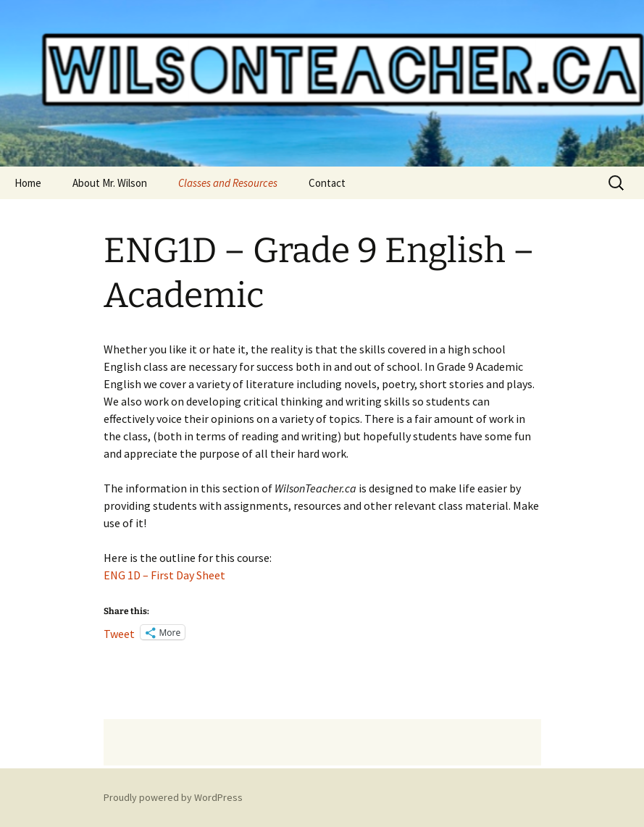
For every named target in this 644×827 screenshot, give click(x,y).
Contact (327, 183)
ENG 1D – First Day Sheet (164, 575)
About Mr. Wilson (110, 183)
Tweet (119, 632)
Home (28, 183)
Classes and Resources (228, 183)
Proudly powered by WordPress (173, 797)
